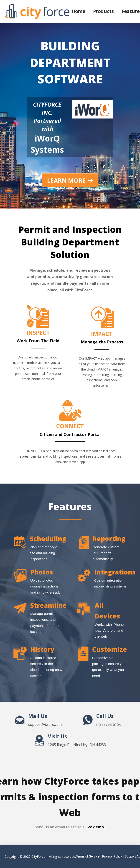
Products (103, 11)
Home (78, 11)
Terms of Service (88, 856)
